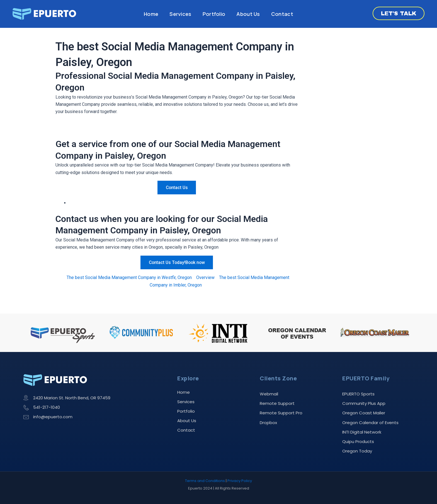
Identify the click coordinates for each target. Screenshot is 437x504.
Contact (282, 14)
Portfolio (214, 14)
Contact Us (177, 188)
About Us (248, 14)
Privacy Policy (240, 481)
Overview (205, 277)
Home (151, 14)
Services (180, 14)
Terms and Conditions (205, 481)
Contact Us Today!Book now (177, 262)
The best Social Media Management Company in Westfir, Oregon (129, 277)
